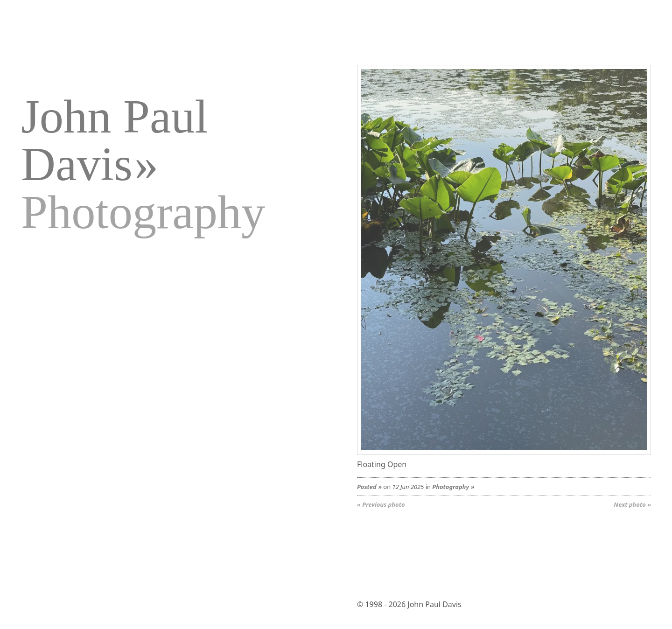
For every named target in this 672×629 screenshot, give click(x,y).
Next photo (630, 504)
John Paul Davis (115, 140)
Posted (367, 487)
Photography (451, 487)
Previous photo (383, 504)
